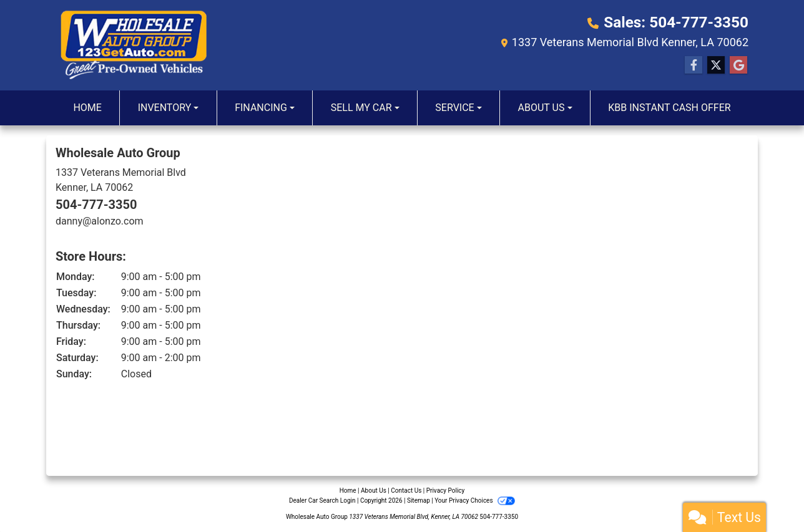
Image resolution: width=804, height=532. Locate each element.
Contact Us (406, 491)
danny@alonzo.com (100, 221)
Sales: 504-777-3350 (677, 22)
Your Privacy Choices (475, 501)
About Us (374, 491)
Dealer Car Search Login (322, 501)
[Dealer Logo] (134, 45)
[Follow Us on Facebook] (694, 65)
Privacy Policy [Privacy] (446, 491)
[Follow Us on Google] (738, 65)
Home (348, 491)
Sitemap (419, 501)
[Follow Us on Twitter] (716, 65)
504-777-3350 (96, 205)
